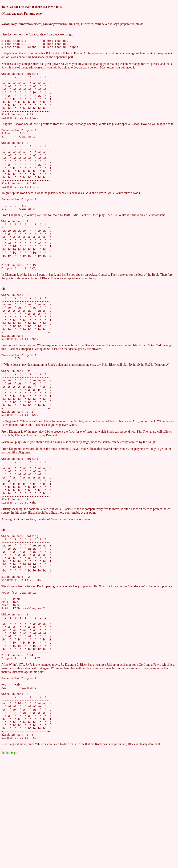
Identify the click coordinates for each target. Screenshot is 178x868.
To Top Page (9, 865)
